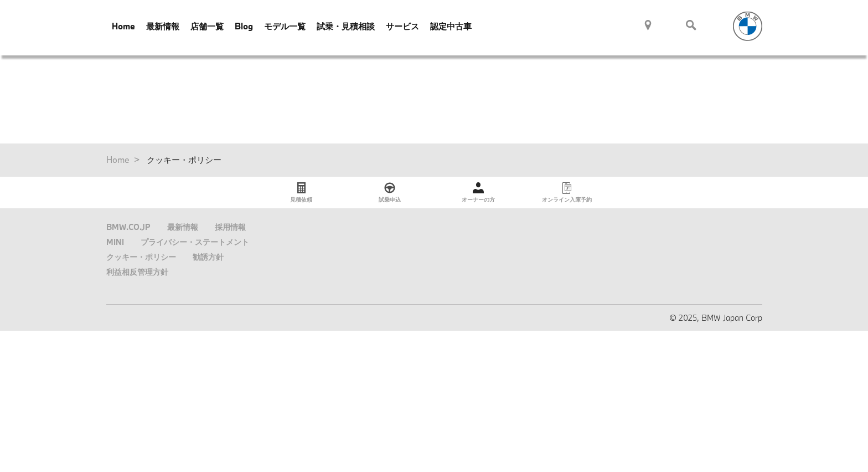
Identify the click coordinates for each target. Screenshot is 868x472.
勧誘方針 (208, 257)
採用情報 (230, 227)
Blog (244, 26)
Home (123, 26)
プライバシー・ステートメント (195, 242)
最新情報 (163, 26)
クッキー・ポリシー (141, 257)
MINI (115, 242)
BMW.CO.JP (128, 227)
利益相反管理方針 (137, 272)
